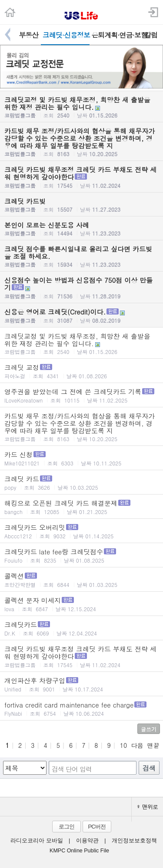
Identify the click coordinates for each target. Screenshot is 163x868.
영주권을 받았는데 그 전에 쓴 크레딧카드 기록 (81, 395)
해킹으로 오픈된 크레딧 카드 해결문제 (81, 507)
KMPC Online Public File (79, 851)
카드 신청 (81, 458)
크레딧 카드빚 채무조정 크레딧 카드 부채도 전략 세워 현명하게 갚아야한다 (81, 177)
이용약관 (87, 841)
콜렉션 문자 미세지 (81, 604)
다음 (137, 745)
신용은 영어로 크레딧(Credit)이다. (81, 316)
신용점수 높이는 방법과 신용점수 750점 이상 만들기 (81, 288)
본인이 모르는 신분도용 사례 (81, 229)
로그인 (67, 827)
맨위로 (147, 807)
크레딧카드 (81, 628)
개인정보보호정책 (134, 841)
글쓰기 (149, 729)
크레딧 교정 (81, 371)
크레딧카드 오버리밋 (81, 531)
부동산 (28, 35)
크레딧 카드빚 (81, 205)
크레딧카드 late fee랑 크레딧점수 (81, 555)
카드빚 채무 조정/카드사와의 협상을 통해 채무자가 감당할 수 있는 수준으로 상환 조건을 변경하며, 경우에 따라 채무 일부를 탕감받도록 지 (81, 142)
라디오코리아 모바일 (37, 841)
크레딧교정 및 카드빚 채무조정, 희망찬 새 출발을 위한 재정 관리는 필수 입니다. (81, 107)
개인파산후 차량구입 (81, 684)
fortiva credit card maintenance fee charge (81, 709)
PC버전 (96, 827)
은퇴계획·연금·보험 (115, 35)
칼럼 (151, 35)
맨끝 (153, 745)
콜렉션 (81, 580)
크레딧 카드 (81, 483)
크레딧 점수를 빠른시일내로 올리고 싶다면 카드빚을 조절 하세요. (81, 256)
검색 (149, 768)
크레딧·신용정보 (66, 35)
